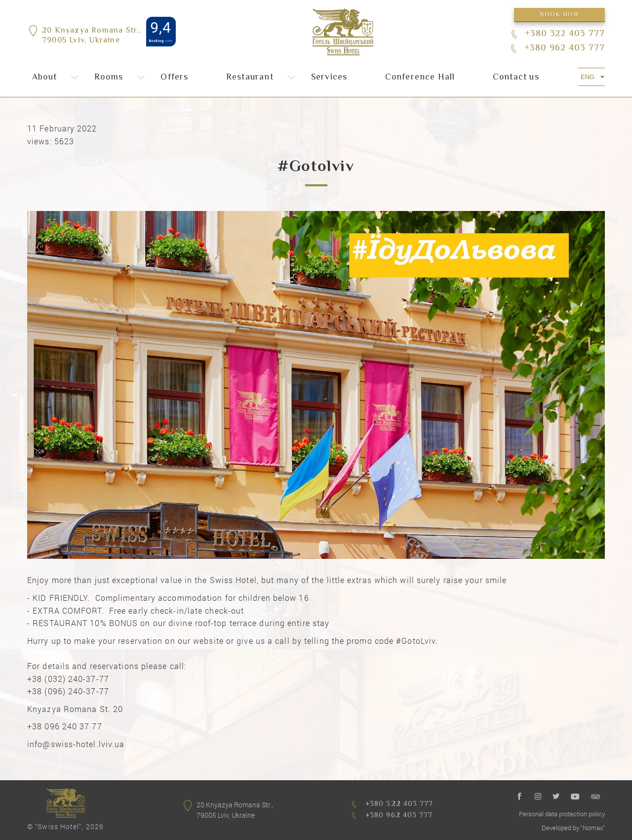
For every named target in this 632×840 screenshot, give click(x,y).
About (44, 78)
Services (329, 78)
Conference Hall (420, 78)
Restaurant (250, 78)
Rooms (109, 78)
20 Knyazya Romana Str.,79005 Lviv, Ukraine (92, 37)
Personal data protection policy (562, 814)
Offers (174, 78)
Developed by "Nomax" (573, 828)
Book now (560, 15)
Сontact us (516, 78)
